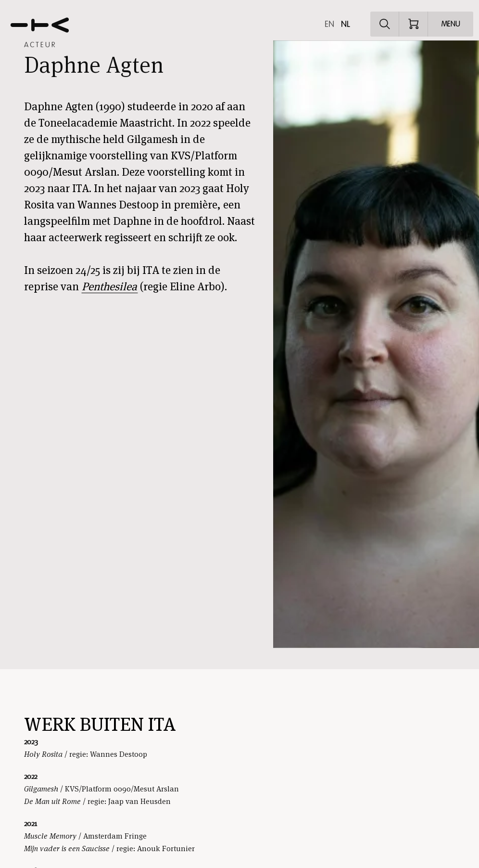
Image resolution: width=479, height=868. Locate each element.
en (329, 24)
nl (346, 24)
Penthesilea (109, 286)
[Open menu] (451, 24)
